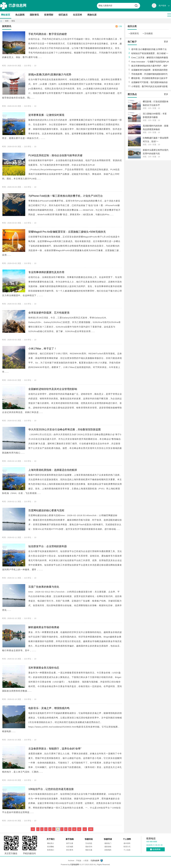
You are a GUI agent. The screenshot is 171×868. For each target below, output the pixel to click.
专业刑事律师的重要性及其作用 (46, 272)
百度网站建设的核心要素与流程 (46, 510)
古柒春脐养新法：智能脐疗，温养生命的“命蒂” (55, 749)
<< (33, 829)
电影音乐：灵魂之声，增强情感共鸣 (49, 708)
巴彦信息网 (17, 5)
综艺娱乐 (63, 15)
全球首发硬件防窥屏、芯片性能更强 (49, 313)
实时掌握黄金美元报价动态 (44, 668)
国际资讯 (34, 15)
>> (85, 829)
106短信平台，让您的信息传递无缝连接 (51, 789)
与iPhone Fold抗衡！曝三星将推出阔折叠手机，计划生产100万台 (66, 196)
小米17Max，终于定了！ (42, 349)
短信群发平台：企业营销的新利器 (48, 546)
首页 (1, 21)
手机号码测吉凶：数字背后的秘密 (48, 34)
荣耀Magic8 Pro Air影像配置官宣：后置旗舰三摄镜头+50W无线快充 (67, 232)
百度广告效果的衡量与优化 (44, 587)
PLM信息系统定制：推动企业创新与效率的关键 (55, 155)
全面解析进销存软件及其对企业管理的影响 (53, 389)
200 (91, 829)
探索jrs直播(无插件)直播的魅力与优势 (50, 75)
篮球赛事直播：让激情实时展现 (46, 115)
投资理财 (49, 15)
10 (74, 829)
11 (79, 829)
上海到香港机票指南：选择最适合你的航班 (53, 470)
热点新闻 (20, 15)
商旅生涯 (92, 15)
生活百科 (78, 15)
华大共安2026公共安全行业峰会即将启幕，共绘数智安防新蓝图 (65, 430)
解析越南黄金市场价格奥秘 (44, 627)
